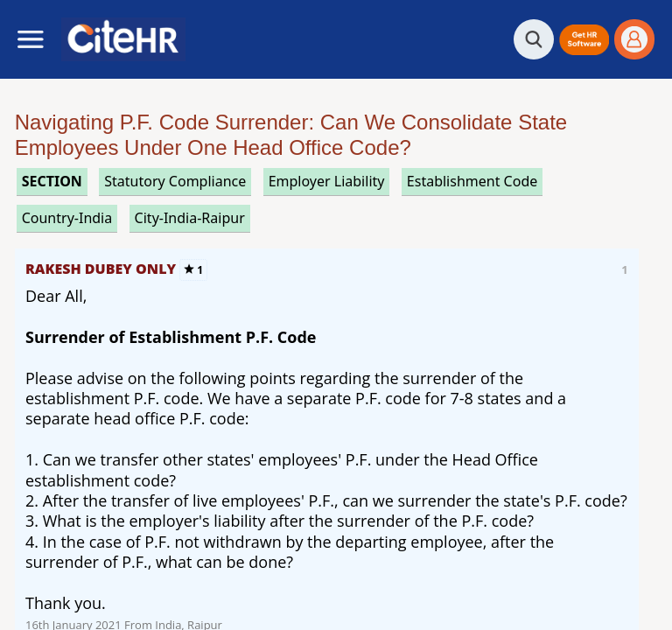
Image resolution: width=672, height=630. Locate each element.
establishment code (472, 181)
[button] (584, 40)
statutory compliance (175, 181)
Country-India (67, 218)
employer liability (327, 181)
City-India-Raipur (190, 218)
